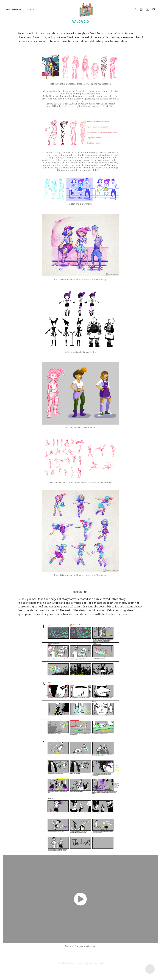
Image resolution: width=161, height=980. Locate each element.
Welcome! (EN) (13, 9)
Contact (29, 9)
